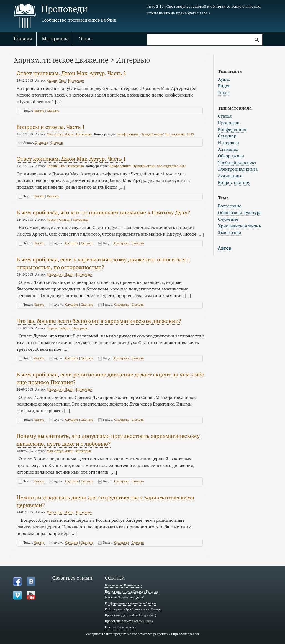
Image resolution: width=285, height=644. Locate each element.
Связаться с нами (72, 578)
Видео (224, 86)
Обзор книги (231, 156)
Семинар (227, 136)
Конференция (232, 129)
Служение (228, 219)
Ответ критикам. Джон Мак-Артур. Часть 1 (71, 159)
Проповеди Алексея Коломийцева (129, 621)
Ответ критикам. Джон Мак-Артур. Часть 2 (71, 73)
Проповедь (229, 123)
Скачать (53, 111)
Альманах (228, 149)
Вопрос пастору (234, 182)
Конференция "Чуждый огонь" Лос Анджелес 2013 (156, 134)
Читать (39, 111)
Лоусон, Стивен (58, 220)
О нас (85, 38)
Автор (225, 248)
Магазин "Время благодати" (125, 597)
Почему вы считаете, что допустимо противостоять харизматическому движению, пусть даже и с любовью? (108, 440)
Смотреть (122, 243)
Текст (224, 92)
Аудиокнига (230, 176)
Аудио (224, 79)
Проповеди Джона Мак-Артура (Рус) (131, 615)
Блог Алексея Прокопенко (123, 585)
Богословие (230, 206)
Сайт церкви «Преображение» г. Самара (133, 609)
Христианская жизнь (240, 226)
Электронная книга (238, 169)
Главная (23, 38)
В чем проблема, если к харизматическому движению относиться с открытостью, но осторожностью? (103, 263)
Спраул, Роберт (58, 328)
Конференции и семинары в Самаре (131, 603)
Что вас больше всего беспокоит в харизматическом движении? (99, 321)
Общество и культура (240, 212)
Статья (225, 116)
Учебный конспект (237, 162)
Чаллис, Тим (56, 80)
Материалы (55, 38)
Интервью (76, 80)
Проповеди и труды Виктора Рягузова (132, 591)
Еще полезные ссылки (121, 627)
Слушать (41, 142)
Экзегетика (230, 232)
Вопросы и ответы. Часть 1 (51, 127)
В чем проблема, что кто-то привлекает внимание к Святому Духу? (103, 212)
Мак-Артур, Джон (60, 134)
